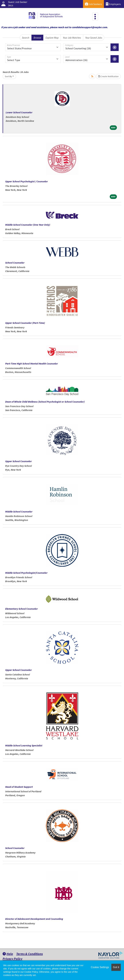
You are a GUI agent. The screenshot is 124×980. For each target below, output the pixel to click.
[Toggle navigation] (95, 17)
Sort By (8, 76)
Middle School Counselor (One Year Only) (28, 225)
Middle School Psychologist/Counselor (27, 573)
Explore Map (52, 38)
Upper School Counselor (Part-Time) (25, 323)
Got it (116, 967)
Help (8, 954)
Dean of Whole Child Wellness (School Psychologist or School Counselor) (45, 402)
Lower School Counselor (19, 112)
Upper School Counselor (18, 461)
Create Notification (108, 76)
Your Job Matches (72, 38)
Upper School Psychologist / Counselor (27, 181)
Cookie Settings (100, 967)
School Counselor (15, 263)
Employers (113, 4)
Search (26, 38)
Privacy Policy (12, 959)
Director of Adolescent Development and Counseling (34, 919)
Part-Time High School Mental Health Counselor (32, 364)
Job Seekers (93, 4)
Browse (37, 38)
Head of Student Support (19, 787)
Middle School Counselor (19, 511)
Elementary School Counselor (21, 609)
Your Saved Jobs (94, 38)
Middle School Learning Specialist (24, 745)
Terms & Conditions (30, 954)
